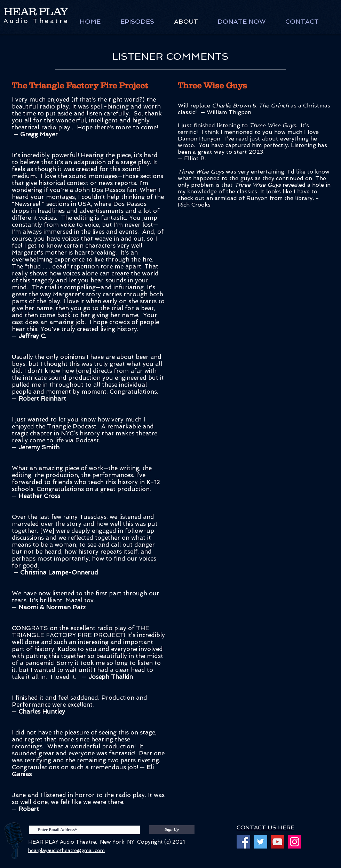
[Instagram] (295, 842)
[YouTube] (277, 842)
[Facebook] (243, 842)
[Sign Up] (172, 830)
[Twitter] (260, 842)
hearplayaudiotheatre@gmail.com (66, 850)
